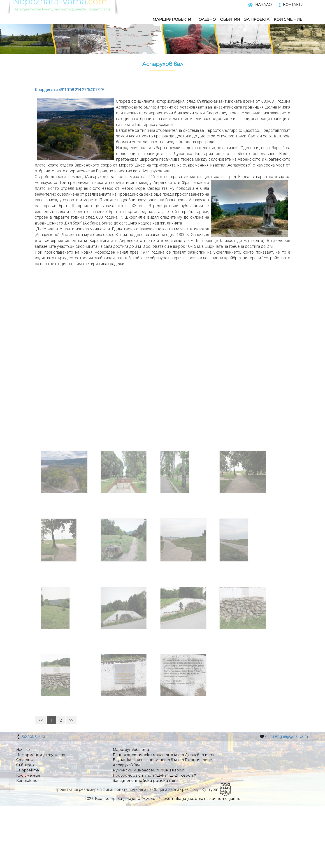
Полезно (206, 19)
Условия (150, 799)
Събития (230, 19)
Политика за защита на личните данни (201, 799)
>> (71, 720)
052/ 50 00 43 (33, 736)
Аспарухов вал (127, 765)
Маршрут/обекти (172, 19)
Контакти (27, 781)
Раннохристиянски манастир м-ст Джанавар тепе (164, 755)
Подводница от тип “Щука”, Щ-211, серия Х (154, 775)
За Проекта (257, 19)
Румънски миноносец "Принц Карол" (149, 770)
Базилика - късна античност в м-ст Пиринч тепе (162, 760)
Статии (25, 760)
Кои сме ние (28, 775)
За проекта (28, 770)
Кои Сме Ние (288, 19)
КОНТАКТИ (293, 5)
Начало (23, 750)
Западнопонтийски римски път (145, 781)
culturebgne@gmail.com (287, 736)
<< (41, 720)
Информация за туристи (42, 755)
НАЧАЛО (264, 5)
